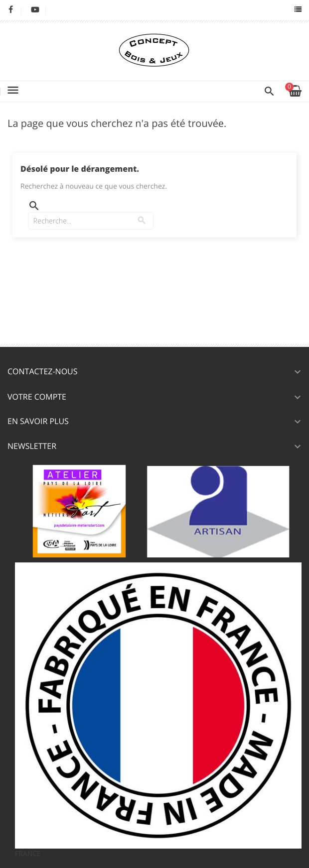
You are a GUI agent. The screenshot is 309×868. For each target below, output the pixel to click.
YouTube (35, 10)
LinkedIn (60, 10)
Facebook (11, 10)
